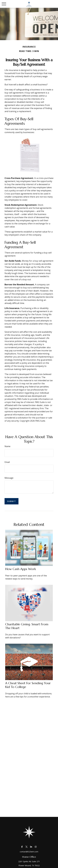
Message (9, 478)
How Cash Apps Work (21, 569)
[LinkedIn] (31, 847)
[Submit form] (12, 501)
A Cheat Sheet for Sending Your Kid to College (28, 685)
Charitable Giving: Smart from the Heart (27, 626)
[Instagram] (36, 847)
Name (7, 446)
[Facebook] (22, 847)
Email (7, 462)
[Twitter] (26, 847)
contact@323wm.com (29, 852)
